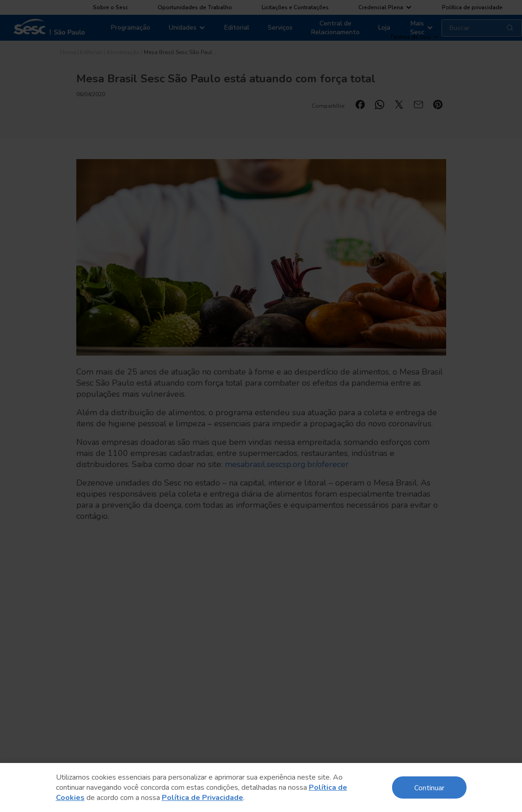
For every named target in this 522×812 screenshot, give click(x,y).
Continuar (429, 787)
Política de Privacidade (203, 798)
